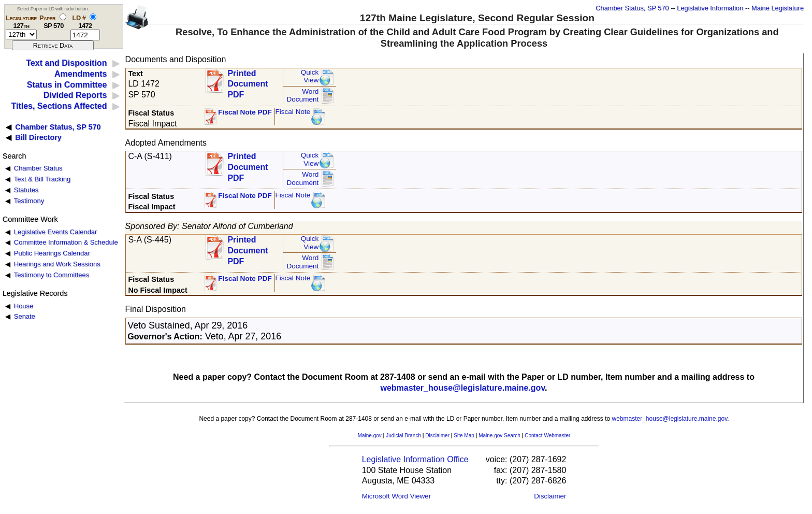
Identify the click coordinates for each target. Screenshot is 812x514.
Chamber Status (38, 168)
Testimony (29, 201)
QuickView (310, 76)
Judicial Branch (403, 436)
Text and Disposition (66, 63)
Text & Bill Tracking (42, 179)
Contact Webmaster (547, 436)
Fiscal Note (293, 112)
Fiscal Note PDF (245, 112)
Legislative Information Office (415, 459)
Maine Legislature (778, 8)
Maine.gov (370, 436)
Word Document (302, 96)
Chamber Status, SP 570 (632, 8)
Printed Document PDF (248, 81)
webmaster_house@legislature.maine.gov (462, 388)
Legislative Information (710, 8)
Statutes (26, 190)
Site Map (464, 436)
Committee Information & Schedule (66, 242)
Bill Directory (38, 137)
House (24, 306)
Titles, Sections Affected (59, 106)
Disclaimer (437, 436)
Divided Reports (75, 95)
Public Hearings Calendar (52, 253)
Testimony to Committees (52, 275)
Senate (25, 316)
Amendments (81, 74)
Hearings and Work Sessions (57, 264)
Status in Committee (67, 85)
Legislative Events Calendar (56, 232)
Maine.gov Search (499, 436)
